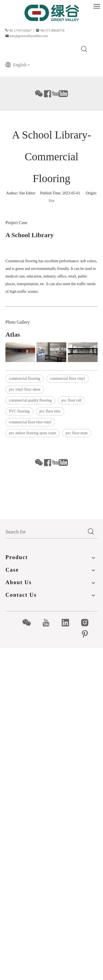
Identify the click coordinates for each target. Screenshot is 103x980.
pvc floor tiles (50, 411)
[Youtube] (49, 623)
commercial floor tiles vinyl (30, 422)
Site (52, 201)
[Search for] (45, 532)
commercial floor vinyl (68, 379)
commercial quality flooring (30, 400)
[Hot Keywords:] (84, 49)
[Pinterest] (88, 634)
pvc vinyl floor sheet (25, 389)
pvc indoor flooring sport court (32, 433)
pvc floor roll (71, 400)
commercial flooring (25, 379)
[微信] (29, 623)
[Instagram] (88, 623)
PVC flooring (19, 411)
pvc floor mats (77, 433)
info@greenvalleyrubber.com (29, 36)
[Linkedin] (68, 623)
